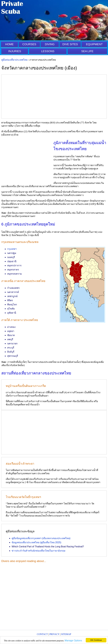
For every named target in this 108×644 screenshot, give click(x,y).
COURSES (29, 44)
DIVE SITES (70, 44)
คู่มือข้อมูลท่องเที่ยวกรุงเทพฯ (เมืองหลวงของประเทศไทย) (41, 538)
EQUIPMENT (94, 44)
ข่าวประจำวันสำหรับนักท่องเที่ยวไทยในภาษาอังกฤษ (39, 551)
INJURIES (15, 51)
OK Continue (96, 640)
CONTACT (42, 634)
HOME (9, 44)
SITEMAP (66, 634)
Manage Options (73, 641)
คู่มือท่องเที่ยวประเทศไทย (14, 60)
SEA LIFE (87, 51)
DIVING (50, 44)
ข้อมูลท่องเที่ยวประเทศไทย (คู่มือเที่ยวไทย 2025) (36, 542)
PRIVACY (54, 634)
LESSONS (48, 51)
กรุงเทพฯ (12, 249)
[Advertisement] (54, 96)
